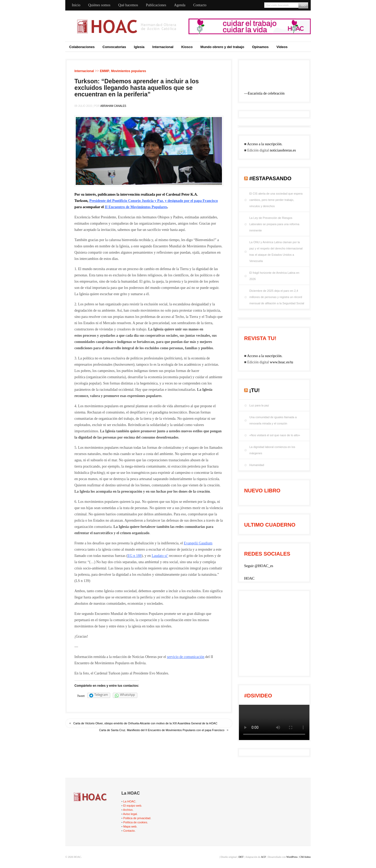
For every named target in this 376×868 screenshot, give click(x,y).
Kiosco (187, 47)
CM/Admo (305, 857)
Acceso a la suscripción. (265, 144)
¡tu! (255, 390)
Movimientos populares (128, 71)
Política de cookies (135, 822)
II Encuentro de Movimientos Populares (136, 207)
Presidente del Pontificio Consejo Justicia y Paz (126, 201)
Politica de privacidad (137, 818)
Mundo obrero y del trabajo (222, 47)
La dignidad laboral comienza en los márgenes (272, 450)
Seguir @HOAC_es (259, 566)
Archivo (128, 810)
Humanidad (257, 465)
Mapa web (130, 826)
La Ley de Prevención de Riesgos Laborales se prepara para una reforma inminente (274, 224)
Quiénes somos (99, 5)
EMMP (104, 71)
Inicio (76, 5)
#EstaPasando (271, 178)
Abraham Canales (113, 106)
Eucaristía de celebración (266, 93)
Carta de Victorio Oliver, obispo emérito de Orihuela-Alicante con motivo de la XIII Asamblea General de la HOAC (145, 723)
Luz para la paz (259, 405)
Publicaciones (156, 5)
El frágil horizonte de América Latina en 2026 (274, 276)
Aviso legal (130, 814)
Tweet (81, 696)
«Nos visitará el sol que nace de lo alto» (275, 435)
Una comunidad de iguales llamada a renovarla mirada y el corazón (273, 420)
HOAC (249, 578)
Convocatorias (114, 47)
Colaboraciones (82, 47)
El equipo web (132, 806)
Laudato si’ (160, 556)
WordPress (292, 857)
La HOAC (129, 801)
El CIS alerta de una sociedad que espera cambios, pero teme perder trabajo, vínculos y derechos (276, 200)
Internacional (163, 47)
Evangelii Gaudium (198, 543)
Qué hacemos (128, 5)
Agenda (180, 5)
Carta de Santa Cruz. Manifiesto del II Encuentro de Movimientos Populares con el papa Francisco (162, 730)
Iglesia (139, 47)
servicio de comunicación (186, 657)
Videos (282, 47)
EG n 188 (134, 556)
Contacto (200, 5)
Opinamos (260, 47)
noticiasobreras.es (283, 150)
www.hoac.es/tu (281, 362)
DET (241, 857)
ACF (263, 857)
